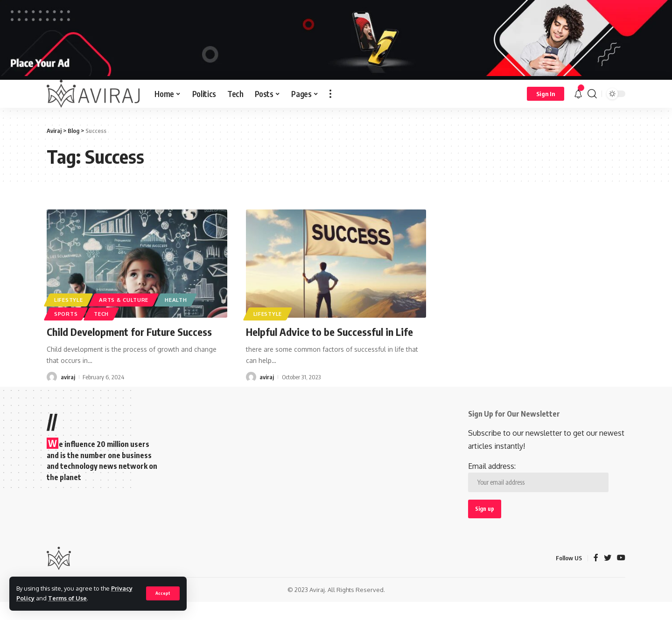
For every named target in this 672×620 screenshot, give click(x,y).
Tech (101, 314)
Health (176, 300)
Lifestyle (68, 300)
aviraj (68, 377)
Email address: (538, 477)
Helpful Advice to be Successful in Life (329, 332)
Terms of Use (67, 598)
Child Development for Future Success (129, 332)
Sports (66, 314)
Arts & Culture (124, 300)
